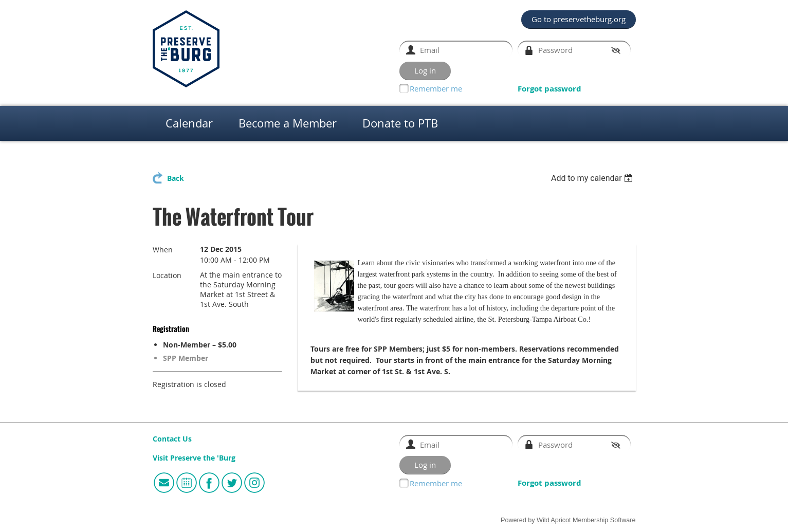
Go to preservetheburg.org (579, 19)
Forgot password (549, 89)
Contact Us (172, 439)
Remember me (436, 88)
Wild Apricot (554, 520)
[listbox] (593, 178)
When (163, 250)
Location (167, 275)
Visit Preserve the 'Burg (194, 458)
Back (176, 178)
